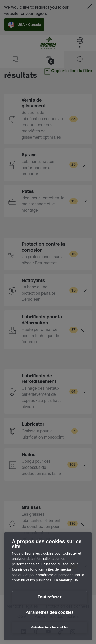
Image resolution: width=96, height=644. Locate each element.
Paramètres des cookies (50, 613)
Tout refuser (49, 598)
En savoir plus (66, 581)
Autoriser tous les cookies (50, 628)
